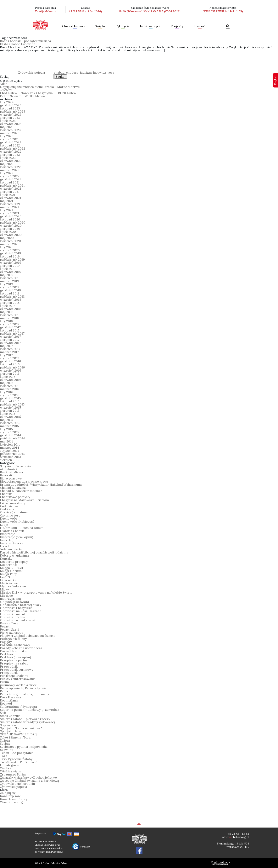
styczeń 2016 (10, 395)
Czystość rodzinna (14, 512)
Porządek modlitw (13, 651)
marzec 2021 (9, 207)
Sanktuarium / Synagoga (18, 707)
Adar (4, 84)
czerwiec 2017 (10, 343)
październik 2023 (13, 111)
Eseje (4, 525)
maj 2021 (7, 201)
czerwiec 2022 (11, 161)
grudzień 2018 (10, 290)
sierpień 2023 (10, 118)
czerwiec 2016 (11, 380)
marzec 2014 (10, 447)
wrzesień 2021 (11, 188)
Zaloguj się (8, 793)
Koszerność (9, 565)
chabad (59, 72)
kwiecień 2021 (10, 204)
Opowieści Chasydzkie (16, 608)
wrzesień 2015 (10, 407)
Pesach (5, 626)
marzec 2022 (10, 170)
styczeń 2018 (10, 324)
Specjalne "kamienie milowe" (21, 728)
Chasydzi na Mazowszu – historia (24, 500)
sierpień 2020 (10, 229)
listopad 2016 (10, 364)
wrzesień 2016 (11, 370)
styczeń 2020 (10, 250)
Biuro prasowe (11, 478)
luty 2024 (7, 102)
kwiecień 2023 (10, 130)
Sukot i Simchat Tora (15, 737)
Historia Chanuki (12, 531)
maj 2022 (7, 164)
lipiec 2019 (8, 269)
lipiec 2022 (8, 158)
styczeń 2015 (9, 432)
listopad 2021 (10, 182)
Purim (4, 682)
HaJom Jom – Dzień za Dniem (22, 528)
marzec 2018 (9, 318)
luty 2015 (6, 429)
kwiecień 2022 (10, 167)
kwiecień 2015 (10, 423)
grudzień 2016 (10, 361)
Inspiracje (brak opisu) (17, 537)
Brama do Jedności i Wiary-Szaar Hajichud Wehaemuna (41, 484)
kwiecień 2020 (10, 241)
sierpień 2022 (10, 155)
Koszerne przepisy (14, 562)
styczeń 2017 (9, 358)
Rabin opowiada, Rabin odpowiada (25, 688)
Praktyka (6, 654)
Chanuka (6, 494)
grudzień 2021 (10, 179)
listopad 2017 (10, 330)
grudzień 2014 (11, 435)
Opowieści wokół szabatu (19, 620)
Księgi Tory (8, 574)
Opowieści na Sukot (14, 614)
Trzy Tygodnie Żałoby (16, 759)
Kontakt (200, 26)
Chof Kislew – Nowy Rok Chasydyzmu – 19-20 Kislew (38, 93)
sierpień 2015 (10, 410)
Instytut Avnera (12, 543)
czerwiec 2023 (11, 124)
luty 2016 (6, 392)
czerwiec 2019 (11, 272)
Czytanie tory (10, 515)
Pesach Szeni (10, 629)
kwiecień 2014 (10, 444)
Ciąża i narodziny (13, 503)
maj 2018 (7, 312)
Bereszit (6, 475)
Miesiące (6, 595)
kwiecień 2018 (10, 315)
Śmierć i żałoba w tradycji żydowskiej (27, 722)
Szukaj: (5, 77)
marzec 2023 (10, 133)
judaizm (86, 72)
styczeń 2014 (10, 451)
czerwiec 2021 (11, 198)
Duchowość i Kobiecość (17, 521)
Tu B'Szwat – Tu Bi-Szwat (19, 762)
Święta (100, 26)
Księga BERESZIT (13, 568)
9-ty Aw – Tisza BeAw (16, 466)
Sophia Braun (10, 725)
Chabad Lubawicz (75, 26)
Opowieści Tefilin (13, 617)
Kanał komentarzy (14, 799)
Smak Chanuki (10, 716)
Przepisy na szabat (14, 663)
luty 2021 (6, 210)
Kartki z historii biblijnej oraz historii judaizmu (34, 552)
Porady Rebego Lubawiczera (21, 648)
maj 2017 (6, 346)
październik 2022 (13, 148)
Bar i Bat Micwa (11, 472)
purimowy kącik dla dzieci (19, 685)
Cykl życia (122, 26)
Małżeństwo (9, 583)
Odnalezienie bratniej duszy (21, 605)
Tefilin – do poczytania (17, 753)
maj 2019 (7, 275)
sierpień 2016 (10, 373)
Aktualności (8, 469)
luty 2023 (7, 136)
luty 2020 (7, 247)
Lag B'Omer (9, 577)
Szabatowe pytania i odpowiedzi (24, 747)
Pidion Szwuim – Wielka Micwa (22, 96)
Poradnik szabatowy (15, 645)
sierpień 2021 (10, 192)
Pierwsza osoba (12, 632)
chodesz (72, 72)
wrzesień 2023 (11, 114)
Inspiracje (8, 534)
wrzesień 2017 (10, 336)
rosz (111, 72)
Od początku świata (14, 602)
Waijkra (6, 768)
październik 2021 (12, 185)
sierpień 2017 (10, 340)
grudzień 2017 (10, 327)
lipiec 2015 (8, 414)
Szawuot (6, 750)
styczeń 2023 (10, 139)
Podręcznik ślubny (13, 639)
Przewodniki (9, 673)
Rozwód (6, 703)
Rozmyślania (9, 700)
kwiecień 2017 (10, 349)
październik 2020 (13, 222)
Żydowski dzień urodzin (17, 784)
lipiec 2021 (8, 195)
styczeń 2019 (10, 287)
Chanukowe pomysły (15, 497)
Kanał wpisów (10, 796)
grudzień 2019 (11, 253)
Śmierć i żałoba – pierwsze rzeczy (25, 719)
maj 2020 (7, 238)
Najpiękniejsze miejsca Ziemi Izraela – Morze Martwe (40, 87)
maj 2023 (7, 127)
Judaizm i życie (151, 26)
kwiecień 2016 (10, 386)
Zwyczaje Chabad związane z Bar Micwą (29, 781)
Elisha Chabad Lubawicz (17, 44)
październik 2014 (12, 438)
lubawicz (100, 72)
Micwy (5, 589)
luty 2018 (6, 321)
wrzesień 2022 (11, 151)
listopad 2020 (10, 219)
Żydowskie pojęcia (31, 72)
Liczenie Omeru (12, 580)
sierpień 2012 (10, 460)
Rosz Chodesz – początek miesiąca (25, 41)
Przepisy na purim (13, 660)
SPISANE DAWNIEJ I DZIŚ (19, 734)
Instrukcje (8, 540)
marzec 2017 (9, 352)
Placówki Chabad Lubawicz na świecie (28, 636)
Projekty (177, 26)
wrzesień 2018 (11, 299)
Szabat (5, 744)
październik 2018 (12, 296)
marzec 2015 (9, 426)
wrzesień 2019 (11, 262)
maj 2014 (7, 441)
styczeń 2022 (10, 176)
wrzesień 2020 (11, 225)
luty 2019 (7, 284)
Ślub (3, 713)
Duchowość (8, 518)
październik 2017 (12, 333)
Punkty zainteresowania (18, 679)
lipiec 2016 (8, 377)
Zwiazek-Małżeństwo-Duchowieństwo (28, 777)
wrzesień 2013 (11, 457)
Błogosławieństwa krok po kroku (24, 481)
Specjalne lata (10, 731)
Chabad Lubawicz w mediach (21, 491)
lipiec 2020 (8, 232)
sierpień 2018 (10, 303)
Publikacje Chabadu (14, 676)
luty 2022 (7, 173)
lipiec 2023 (8, 121)
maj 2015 (6, 420)
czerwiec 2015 (10, 417)
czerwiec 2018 (11, 309)
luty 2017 (6, 355)
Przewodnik (9, 666)
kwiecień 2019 (10, 278)
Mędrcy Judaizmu (13, 586)
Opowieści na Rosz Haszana (21, 611)
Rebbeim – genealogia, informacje (25, 694)
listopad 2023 (10, 108)
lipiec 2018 (8, 306)
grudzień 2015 (10, 398)
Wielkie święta (10, 771)
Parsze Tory (9, 623)
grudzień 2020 (11, 216)
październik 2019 (12, 259)
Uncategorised (11, 765)
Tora (4, 756)
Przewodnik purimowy (17, 670)
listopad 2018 (10, 293)
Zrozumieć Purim (13, 774)
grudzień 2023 (11, 105)
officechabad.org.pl (236, 837)
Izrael (4, 546)
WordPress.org (11, 802)
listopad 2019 (10, 256)
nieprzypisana (10, 599)
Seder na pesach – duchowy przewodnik (30, 710)
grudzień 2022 (11, 142)
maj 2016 (7, 383)
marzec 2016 (9, 389)
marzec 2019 (10, 281)
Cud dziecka (9, 506)
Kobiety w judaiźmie (15, 555)
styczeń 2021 (10, 213)
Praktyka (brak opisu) (15, 657)
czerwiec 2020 (11, 235)
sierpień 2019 (10, 266)
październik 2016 (12, 367)
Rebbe (4, 691)
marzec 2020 (10, 244)
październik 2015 (12, 404)
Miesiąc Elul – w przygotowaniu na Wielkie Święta (36, 592)
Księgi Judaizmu (12, 571)
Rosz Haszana (10, 697)
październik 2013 (12, 454)
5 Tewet (6, 90)
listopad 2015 (10, 401)
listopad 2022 (10, 145)
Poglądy (6, 642)
